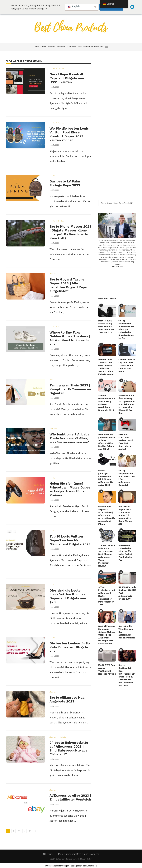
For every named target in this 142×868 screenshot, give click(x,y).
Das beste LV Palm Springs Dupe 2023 (65, 183)
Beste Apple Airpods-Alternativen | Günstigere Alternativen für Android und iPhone (106, 506)
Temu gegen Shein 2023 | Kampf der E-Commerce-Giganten (70, 389)
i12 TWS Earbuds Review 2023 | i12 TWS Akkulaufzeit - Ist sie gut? (127, 578)
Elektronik (40, 47)
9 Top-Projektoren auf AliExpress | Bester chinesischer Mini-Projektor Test (106, 581)
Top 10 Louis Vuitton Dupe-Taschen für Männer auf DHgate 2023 (70, 540)
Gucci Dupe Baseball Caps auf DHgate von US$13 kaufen (67, 78)
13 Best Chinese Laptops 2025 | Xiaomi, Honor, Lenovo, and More (127, 362)
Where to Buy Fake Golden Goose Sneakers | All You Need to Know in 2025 (70, 338)
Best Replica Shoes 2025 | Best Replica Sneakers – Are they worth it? (106, 326)
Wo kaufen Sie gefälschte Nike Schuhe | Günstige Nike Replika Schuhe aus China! (106, 437)
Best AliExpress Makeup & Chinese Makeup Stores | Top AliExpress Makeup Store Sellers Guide (107, 619)
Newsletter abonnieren (91, 47)
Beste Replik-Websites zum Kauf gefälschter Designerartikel (127, 615)
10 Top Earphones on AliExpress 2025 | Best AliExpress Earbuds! (127, 471)
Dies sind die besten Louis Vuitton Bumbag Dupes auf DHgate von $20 (68, 596)
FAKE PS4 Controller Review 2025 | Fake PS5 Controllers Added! (125, 437)
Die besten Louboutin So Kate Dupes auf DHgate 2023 (70, 647)
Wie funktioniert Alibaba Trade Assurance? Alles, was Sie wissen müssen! (69, 438)
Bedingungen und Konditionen (84, 866)
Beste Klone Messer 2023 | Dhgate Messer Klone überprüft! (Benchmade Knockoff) (70, 232)
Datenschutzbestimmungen (57, 866)
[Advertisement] (119, 129)
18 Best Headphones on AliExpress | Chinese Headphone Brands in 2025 (106, 400)
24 (30, 831)
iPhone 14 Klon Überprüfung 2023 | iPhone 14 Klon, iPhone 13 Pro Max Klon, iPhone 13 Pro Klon (127, 401)
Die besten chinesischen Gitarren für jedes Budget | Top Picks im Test (127, 541)
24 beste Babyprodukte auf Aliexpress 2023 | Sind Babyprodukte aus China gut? (69, 748)
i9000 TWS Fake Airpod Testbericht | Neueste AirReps (107, 652)
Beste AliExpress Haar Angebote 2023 (68, 699)
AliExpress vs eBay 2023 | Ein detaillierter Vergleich (70, 797)
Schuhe (72, 47)
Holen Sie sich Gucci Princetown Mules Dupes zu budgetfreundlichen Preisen (70, 489)
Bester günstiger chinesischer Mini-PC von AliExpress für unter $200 (107, 471)
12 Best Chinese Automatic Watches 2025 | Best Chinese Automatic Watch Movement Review (107, 543)
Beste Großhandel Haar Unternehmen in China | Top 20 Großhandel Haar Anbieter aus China (127, 656)
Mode (51, 47)
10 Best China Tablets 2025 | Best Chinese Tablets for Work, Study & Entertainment (107, 365)
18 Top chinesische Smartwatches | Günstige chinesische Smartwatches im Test (127, 329)
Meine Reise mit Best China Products (78, 854)
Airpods (61, 47)
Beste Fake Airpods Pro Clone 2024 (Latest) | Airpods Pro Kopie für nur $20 (127, 504)
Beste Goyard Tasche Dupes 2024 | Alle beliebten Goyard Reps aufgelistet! (68, 285)
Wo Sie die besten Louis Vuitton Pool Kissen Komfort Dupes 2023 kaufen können (69, 134)
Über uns (48, 854)
